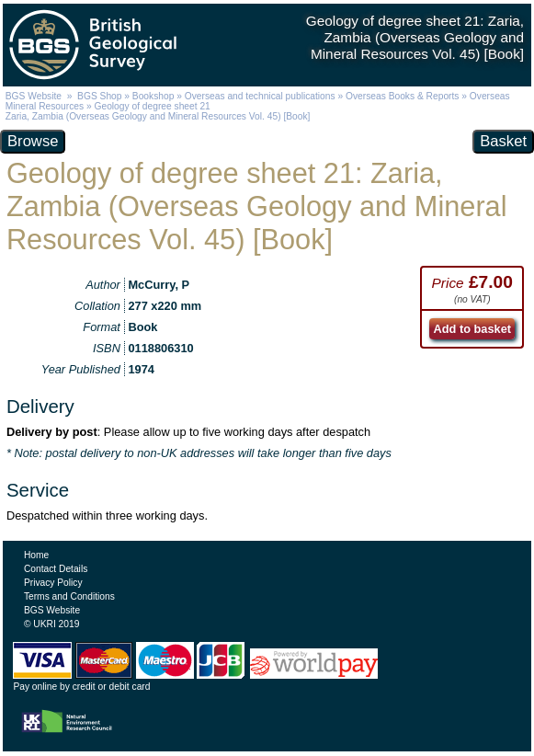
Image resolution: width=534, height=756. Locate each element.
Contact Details (56, 569)
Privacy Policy (53, 583)
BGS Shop (99, 96)
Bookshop (153, 96)
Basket (503, 141)
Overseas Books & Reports (402, 96)
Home (36, 555)
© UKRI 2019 (51, 624)
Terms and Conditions (69, 596)
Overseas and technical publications (260, 96)
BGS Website (34, 96)
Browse (33, 141)
